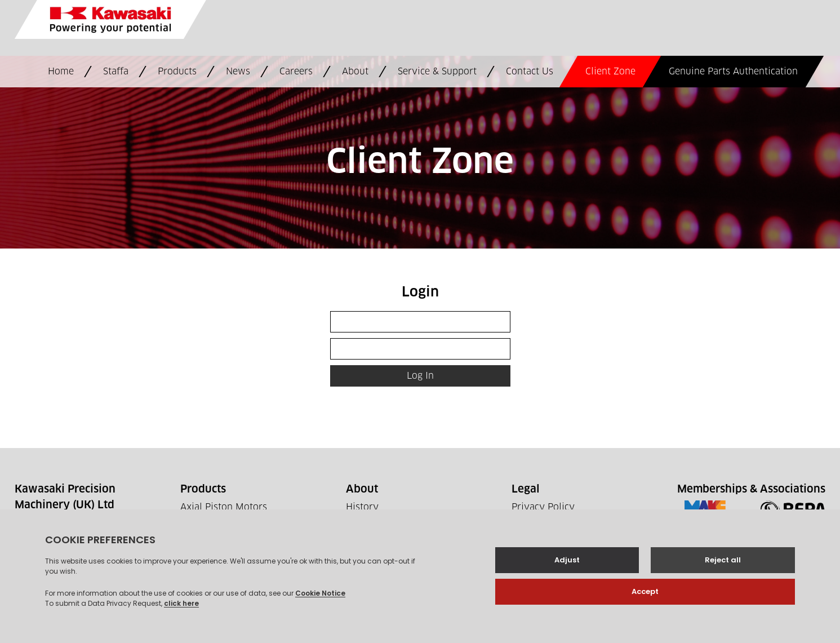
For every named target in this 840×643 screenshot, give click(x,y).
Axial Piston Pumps (223, 521)
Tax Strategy (539, 548)
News (238, 72)
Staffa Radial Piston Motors (240, 548)
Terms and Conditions (559, 521)
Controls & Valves (219, 534)
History (362, 507)
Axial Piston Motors (224, 507)
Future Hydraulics (220, 561)
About (355, 72)
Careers (296, 72)
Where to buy (376, 521)
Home (61, 72)
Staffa (116, 72)
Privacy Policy (543, 507)
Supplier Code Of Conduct (568, 534)
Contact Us (530, 72)
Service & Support (437, 72)
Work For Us (374, 534)
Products (177, 72)
